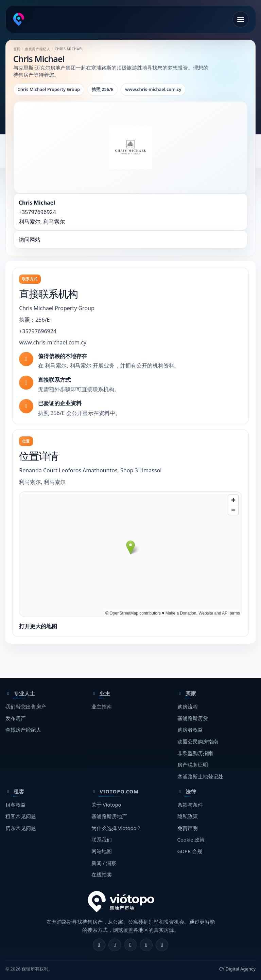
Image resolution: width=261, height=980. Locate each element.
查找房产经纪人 (37, 49)
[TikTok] (162, 945)
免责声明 (188, 828)
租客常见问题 (21, 816)
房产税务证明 (193, 765)
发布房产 (16, 718)
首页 (17, 49)
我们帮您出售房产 (26, 706)
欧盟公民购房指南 (198, 741)
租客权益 (16, 805)
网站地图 (102, 851)
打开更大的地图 (38, 626)
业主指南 (102, 706)
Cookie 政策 (191, 840)
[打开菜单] (241, 19)
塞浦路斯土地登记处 (200, 776)
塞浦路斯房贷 (193, 718)
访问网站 (30, 240)
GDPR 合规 (190, 851)
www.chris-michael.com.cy (53, 342)
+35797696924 (37, 212)
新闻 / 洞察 (104, 863)
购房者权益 (190, 730)
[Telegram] (146, 945)
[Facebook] (99, 945)
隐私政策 (188, 816)
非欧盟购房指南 (195, 753)
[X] (131, 945)
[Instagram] (115, 945)
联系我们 (102, 840)
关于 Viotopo (106, 805)
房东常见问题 (21, 828)
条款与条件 (190, 805)
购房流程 (188, 706)
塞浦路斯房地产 (109, 816)
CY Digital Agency (237, 969)
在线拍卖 (102, 874)
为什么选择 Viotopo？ (117, 828)
